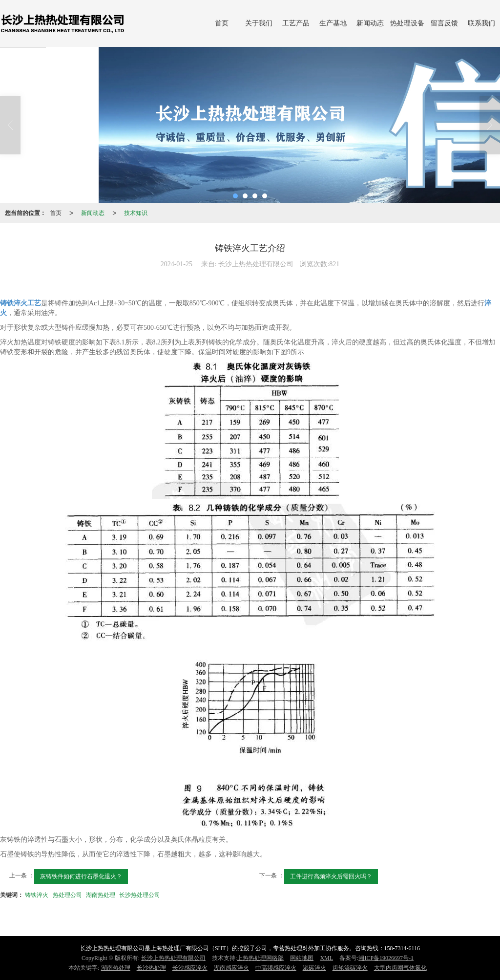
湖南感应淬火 (231, 968)
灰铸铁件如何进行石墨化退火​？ (81, 876)
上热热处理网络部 (260, 958)
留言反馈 (444, 23)
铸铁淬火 (37, 895)
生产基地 (333, 23)
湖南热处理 (101, 895)
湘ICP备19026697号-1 (386, 958)
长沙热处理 (151, 968)
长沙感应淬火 (190, 968)
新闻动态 (370, 23)
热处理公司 (67, 895)
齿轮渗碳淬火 (350, 968)
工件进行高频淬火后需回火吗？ (331, 876)
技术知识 (136, 213)
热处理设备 (407, 23)
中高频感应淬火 (276, 968)
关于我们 (259, 23)
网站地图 (302, 958)
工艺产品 (296, 23)
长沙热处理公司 (140, 895)
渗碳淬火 (314, 968)
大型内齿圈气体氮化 (400, 968)
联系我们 (481, 23)
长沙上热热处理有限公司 (173, 958)
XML (326, 958)
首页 (222, 23)
